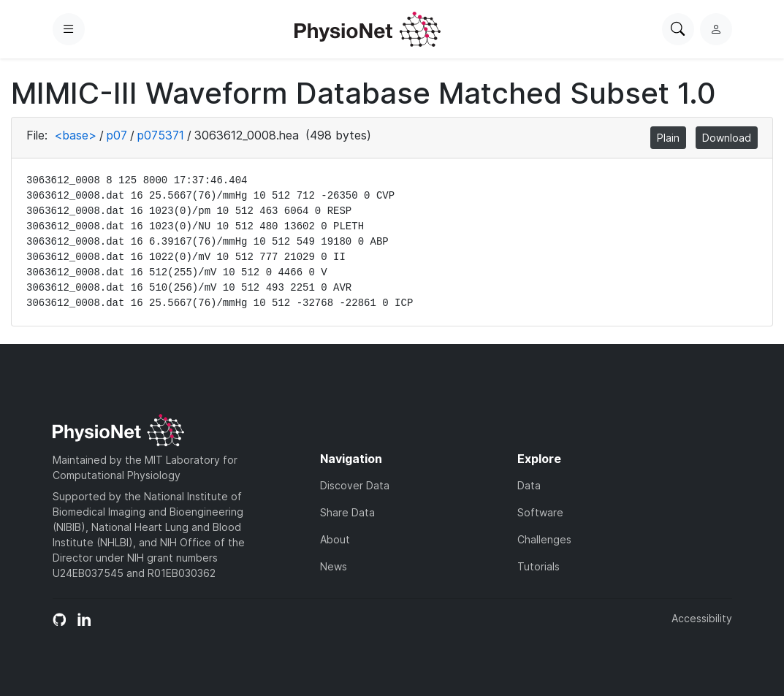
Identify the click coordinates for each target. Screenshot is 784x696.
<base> (75, 135)
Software (540, 512)
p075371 (161, 135)
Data (529, 485)
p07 (117, 135)
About (335, 539)
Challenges (544, 539)
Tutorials (538, 566)
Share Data (347, 512)
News (334, 566)
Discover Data (355, 485)
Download (727, 138)
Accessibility (702, 618)
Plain (668, 138)
